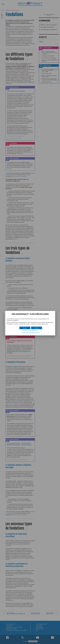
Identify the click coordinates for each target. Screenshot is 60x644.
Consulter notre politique (30, 332)
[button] (37, 328)
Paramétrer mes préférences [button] (30, 330)
